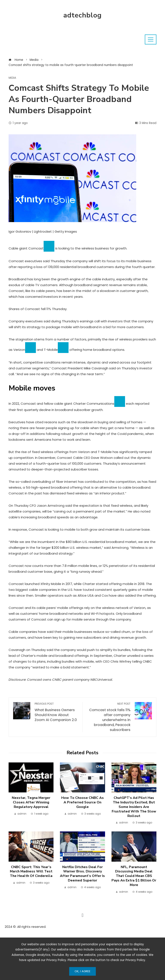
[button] (82, 915)
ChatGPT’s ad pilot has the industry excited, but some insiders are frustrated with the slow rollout (134, 807)
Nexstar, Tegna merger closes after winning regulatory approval (31, 802)
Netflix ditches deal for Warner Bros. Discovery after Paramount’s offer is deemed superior (82, 874)
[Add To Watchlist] (49, 246)
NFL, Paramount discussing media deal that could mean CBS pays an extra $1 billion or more (134, 876)
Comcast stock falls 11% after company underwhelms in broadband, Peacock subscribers (109, 717)
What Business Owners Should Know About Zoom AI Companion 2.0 (56, 712)
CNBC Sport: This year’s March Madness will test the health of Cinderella (31, 872)
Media (12, 78)
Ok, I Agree (82, 971)
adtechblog (82, 15)
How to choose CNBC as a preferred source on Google (82, 802)
